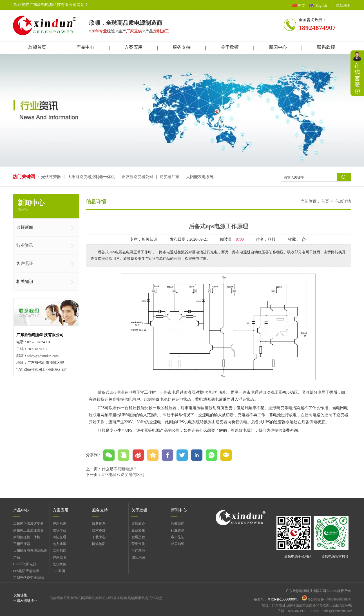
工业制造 (59, 551)
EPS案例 (59, 571)
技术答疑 (99, 530)
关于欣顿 (139, 510)
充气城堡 (156, 598)
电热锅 (129, 598)
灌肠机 (90, 598)
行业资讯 (178, 530)
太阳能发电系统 (200, 177)
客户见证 (178, 537)
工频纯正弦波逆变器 (28, 524)
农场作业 (59, 530)
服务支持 (100, 510)
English (321, 5)
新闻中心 (179, 510)
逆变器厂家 (169, 177)
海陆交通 (59, 537)
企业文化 (138, 530)
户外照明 (59, 557)
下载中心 (99, 537)
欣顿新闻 (178, 524)
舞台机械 (77, 598)
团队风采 (138, 557)
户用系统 (59, 524)
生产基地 (138, 551)
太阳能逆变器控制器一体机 (91, 177)
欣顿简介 (138, 524)
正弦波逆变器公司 (137, 177)
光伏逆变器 (52, 177)
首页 (325, 201)
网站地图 (343, 5)
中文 (302, 5)
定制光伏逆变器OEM (29, 578)
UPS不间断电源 (25, 564)
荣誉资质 (138, 544)
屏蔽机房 (142, 598)
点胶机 (101, 598)
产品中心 (21, 510)
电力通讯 (59, 544)
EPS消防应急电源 (26, 571)
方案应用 (61, 510)
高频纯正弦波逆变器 (28, 530)
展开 (357, 73)
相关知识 (178, 544)
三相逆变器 (22, 544)
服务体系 (99, 524)
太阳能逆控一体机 (27, 537)
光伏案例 (59, 564)
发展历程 (138, 537)
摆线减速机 (115, 598)
